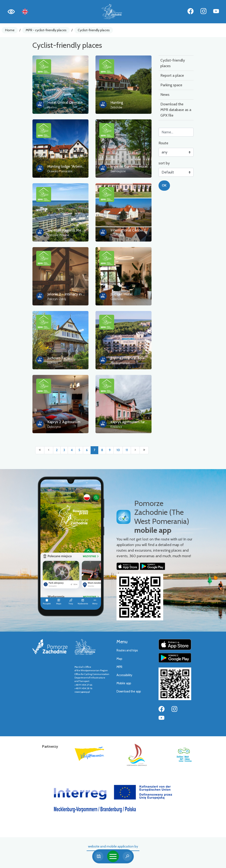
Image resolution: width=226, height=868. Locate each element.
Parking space (171, 85)
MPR (119, 667)
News (165, 95)
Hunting (117, 102)
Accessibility (124, 675)
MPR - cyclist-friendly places (46, 30)
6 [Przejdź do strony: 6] (87, 450)
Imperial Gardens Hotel (129, 166)
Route (163, 143)
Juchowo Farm (58, 358)
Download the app (129, 691)
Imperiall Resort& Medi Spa (69, 230)
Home (10, 30)
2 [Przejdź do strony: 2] (57, 450)
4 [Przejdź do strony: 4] (72, 450)
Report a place (172, 75)
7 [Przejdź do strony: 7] (94, 450)
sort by (164, 163)
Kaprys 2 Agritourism (64, 422)
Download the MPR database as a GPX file (176, 110)
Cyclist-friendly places (94, 30)
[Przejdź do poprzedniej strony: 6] (49, 450)
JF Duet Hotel (122, 294)
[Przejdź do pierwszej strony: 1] (40, 450)
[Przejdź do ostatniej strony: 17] (144, 450)
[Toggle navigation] (113, 856)
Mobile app (124, 683)
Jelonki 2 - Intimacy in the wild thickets (78, 294)
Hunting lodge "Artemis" (67, 166)
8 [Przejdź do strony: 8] (102, 450)
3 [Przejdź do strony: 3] (64, 450)
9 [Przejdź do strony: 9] (110, 450)
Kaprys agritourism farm (129, 422)
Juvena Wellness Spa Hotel (132, 358)
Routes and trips (127, 650)
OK (164, 185)
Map (119, 659)
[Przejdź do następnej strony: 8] (135, 450)
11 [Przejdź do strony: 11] (127, 450)
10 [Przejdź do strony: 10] (118, 450)
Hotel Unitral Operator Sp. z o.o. (73, 102)
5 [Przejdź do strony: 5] (79, 450)
